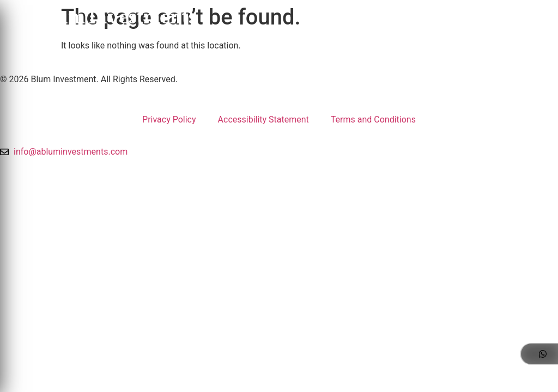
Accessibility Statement (263, 120)
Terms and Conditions (373, 120)
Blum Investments (117, 20)
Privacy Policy (169, 120)
